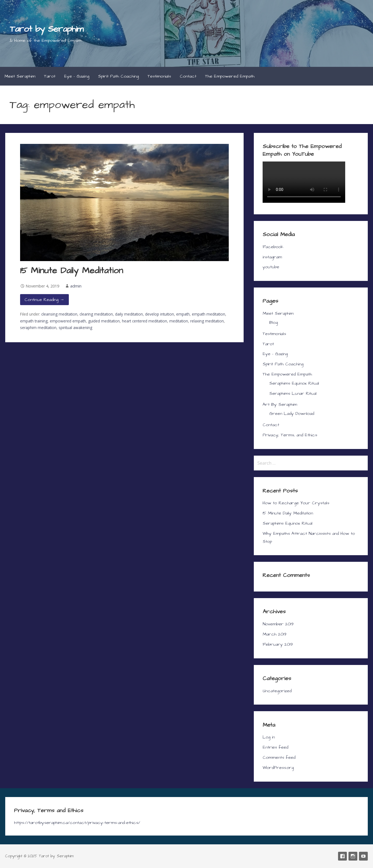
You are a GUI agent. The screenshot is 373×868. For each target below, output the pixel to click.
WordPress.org (278, 768)
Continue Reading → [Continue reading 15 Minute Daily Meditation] (44, 300)
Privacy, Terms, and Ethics (290, 435)
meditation (179, 321)
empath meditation (209, 314)
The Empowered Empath (230, 76)
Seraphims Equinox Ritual (294, 383)
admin (76, 286)
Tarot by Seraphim (47, 29)
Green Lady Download (292, 414)
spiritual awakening (75, 328)
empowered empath (68, 321)
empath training (34, 321)
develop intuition (160, 314)
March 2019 (274, 634)
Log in (269, 737)
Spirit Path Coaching (118, 76)
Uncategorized (277, 691)
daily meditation (129, 314)
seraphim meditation (38, 328)
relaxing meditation (207, 321)
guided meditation (104, 321)
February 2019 (278, 644)
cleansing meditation (59, 314)
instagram (272, 257)
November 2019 (278, 624)
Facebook (273, 247)
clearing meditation (96, 314)
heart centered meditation (145, 321)
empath (183, 314)
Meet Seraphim (20, 76)
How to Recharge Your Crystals (296, 503)
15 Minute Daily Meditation (72, 271)
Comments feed (279, 757)
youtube (271, 267)
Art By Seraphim (280, 404)
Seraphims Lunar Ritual (293, 393)
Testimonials (159, 76)
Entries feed (275, 747)
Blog (273, 322)
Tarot (50, 76)
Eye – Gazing (77, 76)
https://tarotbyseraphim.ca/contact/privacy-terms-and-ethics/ (77, 823)
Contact (188, 76)
